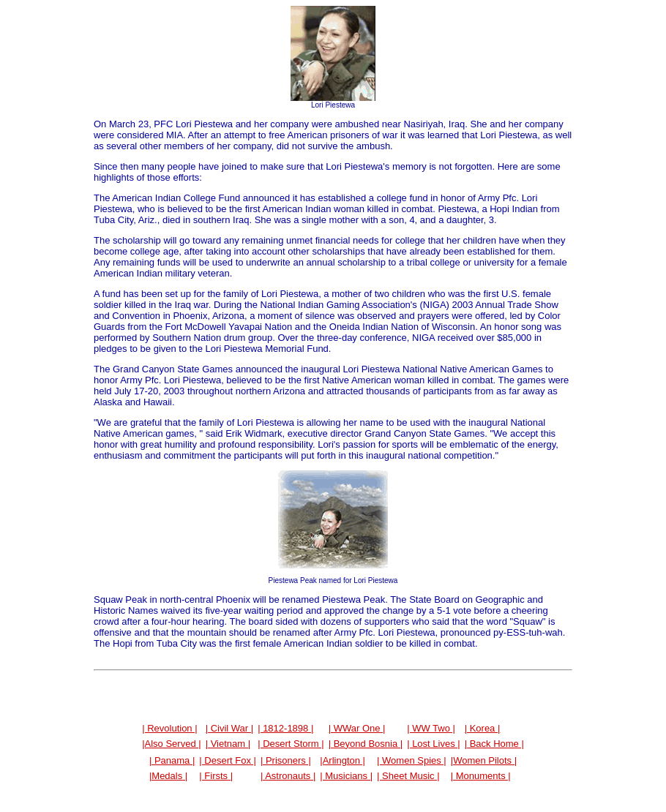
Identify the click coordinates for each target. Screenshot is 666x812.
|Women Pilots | (484, 760)
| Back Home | (494, 744)
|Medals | (168, 776)
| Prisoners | (286, 760)
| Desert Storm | (291, 744)
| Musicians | (346, 776)
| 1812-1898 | (285, 728)
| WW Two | (431, 728)
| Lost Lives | (434, 744)
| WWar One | (357, 728)
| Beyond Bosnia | (366, 744)
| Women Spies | (412, 760)
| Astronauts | (288, 776)
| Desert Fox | (228, 760)
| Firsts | (216, 776)
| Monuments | (481, 776)
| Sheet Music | (408, 776)
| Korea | (483, 728)
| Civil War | (230, 728)
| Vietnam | (228, 744)
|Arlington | (343, 760)
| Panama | (172, 760)
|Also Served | (171, 744)
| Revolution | (169, 728)
